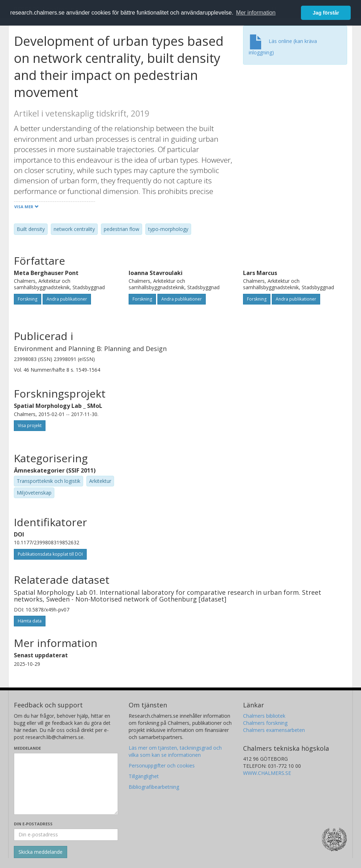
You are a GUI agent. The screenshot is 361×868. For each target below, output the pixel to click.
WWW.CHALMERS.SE (267, 773)
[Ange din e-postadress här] (66, 835)
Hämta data (30, 621)
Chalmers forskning (265, 723)
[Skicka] (41, 852)
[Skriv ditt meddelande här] (66, 784)
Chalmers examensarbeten (274, 730)
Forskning (28, 299)
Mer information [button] (256, 13)
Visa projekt (30, 425)
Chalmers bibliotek (264, 716)
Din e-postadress (33, 824)
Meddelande (27, 748)
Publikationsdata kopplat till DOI (50, 554)
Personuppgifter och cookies (162, 765)
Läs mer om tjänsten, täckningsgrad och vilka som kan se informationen (175, 751)
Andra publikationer (67, 299)
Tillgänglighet (144, 776)
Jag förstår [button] (326, 13)
